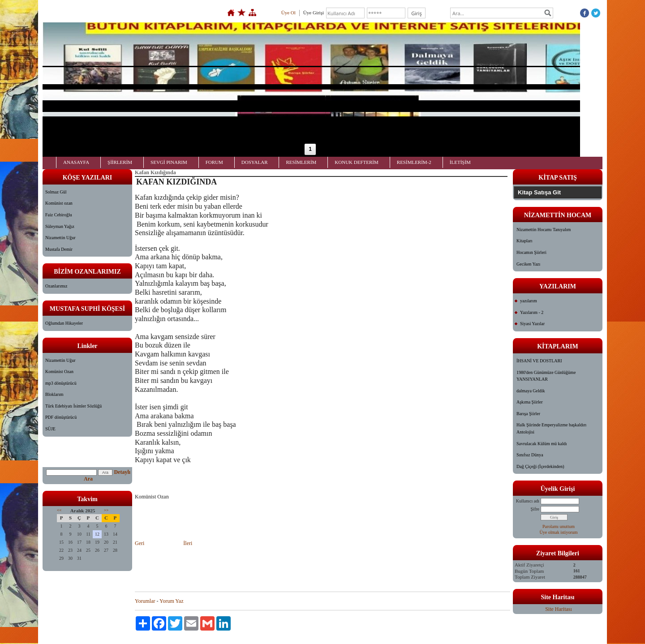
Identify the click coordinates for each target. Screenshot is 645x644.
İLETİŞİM (460, 162)
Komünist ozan (59, 203)
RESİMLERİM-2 (414, 162)
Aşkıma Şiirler (530, 402)
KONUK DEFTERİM (356, 162)
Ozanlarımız (56, 286)
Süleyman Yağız (60, 226)
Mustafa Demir (59, 249)
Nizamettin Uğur (60, 238)
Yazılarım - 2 (532, 312)
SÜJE (50, 429)
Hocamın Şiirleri (531, 252)
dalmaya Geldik (531, 391)
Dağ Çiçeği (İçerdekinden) (540, 466)
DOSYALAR (255, 162)
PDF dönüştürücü (61, 417)
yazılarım (529, 301)
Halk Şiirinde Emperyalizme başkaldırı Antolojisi (551, 428)
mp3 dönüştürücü (61, 383)
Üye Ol (288, 13)
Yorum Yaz (171, 601)
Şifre (535, 509)
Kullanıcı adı (528, 501)
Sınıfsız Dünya (530, 455)
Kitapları (525, 241)
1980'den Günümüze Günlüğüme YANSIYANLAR (546, 376)
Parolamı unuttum (559, 526)
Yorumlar (145, 601)
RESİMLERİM (301, 162)
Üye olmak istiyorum (559, 532)
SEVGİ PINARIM (169, 162)
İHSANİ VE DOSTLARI (539, 361)
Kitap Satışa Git (539, 192)
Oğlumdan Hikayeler (64, 323)
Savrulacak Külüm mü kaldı (542, 444)
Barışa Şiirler (528, 414)
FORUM (214, 162)
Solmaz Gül (56, 192)
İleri (187, 543)
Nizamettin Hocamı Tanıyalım (544, 230)
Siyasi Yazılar (532, 324)
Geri (140, 543)
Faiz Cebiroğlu (59, 215)
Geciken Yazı (528, 264)
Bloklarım (54, 394)
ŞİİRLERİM (120, 162)
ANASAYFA (76, 162)
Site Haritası (559, 609)
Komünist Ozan (59, 371)
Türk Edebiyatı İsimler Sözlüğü (73, 406)
